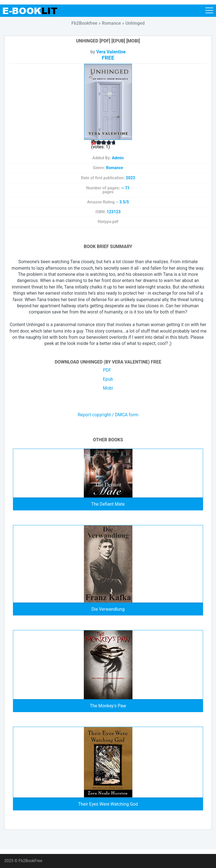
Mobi (108, 388)
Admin (118, 158)
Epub (108, 379)
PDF (107, 370)
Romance (115, 168)
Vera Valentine (111, 52)
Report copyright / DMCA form (108, 415)
